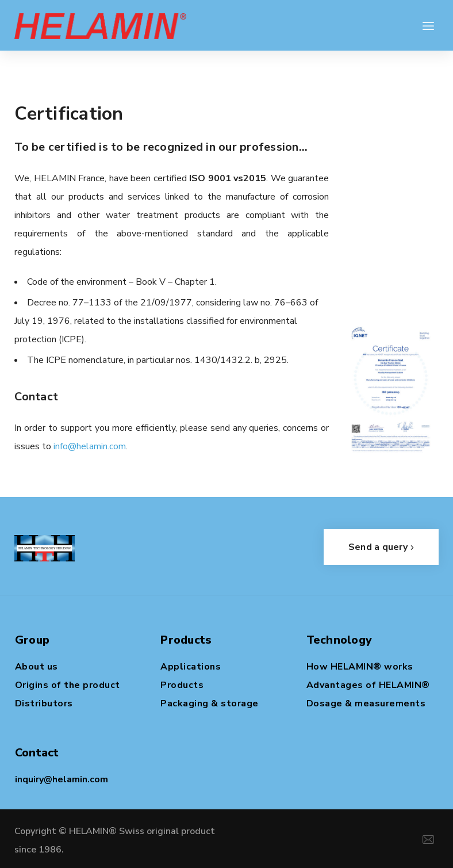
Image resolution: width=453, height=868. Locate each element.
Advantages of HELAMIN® (368, 685)
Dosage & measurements (366, 703)
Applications (191, 667)
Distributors (44, 703)
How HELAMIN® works (360, 667)
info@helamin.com (90, 446)
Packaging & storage (210, 703)
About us (37, 667)
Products (182, 685)
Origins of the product (68, 685)
